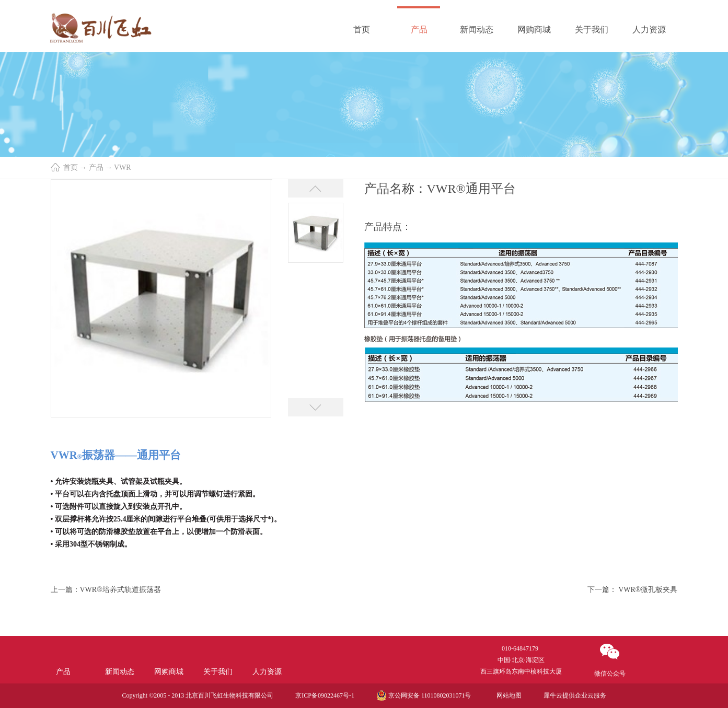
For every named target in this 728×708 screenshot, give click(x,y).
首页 (362, 30)
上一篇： (106, 590)
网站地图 (507, 695)
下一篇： (633, 590)
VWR (123, 167)
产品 (96, 167)
